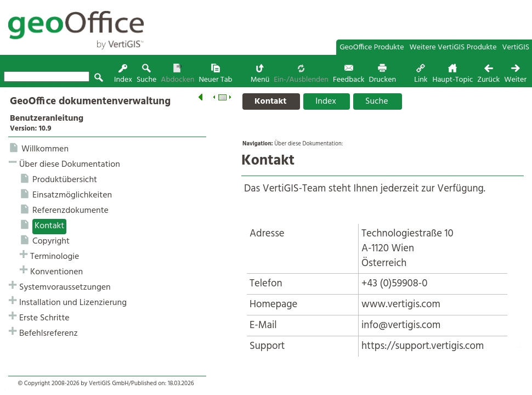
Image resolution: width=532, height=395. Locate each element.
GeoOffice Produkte (372, 47)
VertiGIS (516, 47)
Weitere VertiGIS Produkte (453, 47)
